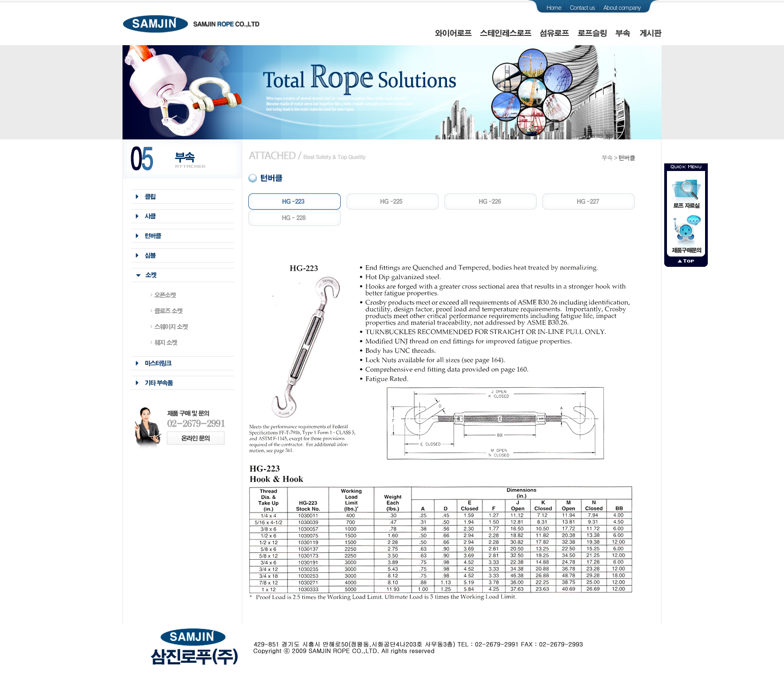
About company (622, 7)
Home (554, 7)
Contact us (582, 7)
